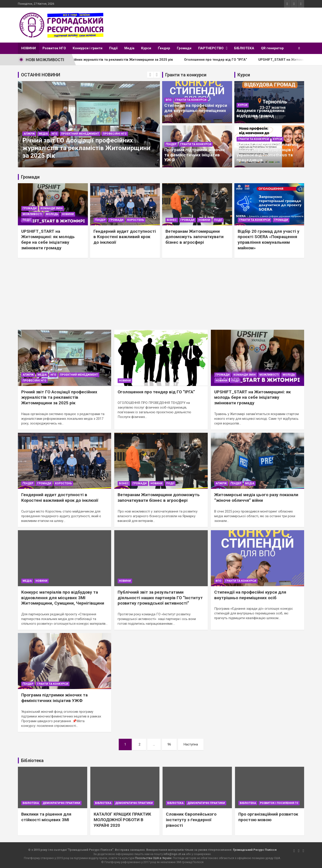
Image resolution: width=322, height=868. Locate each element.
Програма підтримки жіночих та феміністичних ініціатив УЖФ (195, 155)
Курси (146, 48)
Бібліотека (31, 803)
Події (113, 48)
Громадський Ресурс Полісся (255, 850)
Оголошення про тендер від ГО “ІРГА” (229, 60)
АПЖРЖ (29, 134)
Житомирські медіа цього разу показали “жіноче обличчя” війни (256, 498)
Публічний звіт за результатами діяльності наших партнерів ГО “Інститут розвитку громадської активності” (160, 598)
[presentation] (150, 75)
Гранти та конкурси (191, 100)
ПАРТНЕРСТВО (211, 48)
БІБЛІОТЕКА (244, 48)
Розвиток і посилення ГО (279, 803)
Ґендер (164, 48)
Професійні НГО (115, 134)
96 (169, 744)
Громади (184, 48)
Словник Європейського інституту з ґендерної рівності (191, 820)
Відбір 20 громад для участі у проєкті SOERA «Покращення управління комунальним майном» (269, 240)
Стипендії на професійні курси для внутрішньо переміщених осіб (196, 111)
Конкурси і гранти (88, 48)
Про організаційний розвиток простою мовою (268, 817)
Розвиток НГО (54, 48)
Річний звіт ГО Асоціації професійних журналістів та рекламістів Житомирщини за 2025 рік (110, 60)
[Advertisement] (161, 296)
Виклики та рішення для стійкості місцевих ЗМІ (46, 817)
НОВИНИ (29, 48)
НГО (54, 134)
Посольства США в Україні (153, 858)
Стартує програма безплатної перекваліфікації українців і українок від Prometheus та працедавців (267, 152)
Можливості (32, 214)
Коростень (136, 220)
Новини (68, 214)
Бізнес (172, 220)
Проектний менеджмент (80, 134)
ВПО (169, 100)
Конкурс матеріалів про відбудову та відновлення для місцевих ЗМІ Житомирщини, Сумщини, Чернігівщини (63, 598)
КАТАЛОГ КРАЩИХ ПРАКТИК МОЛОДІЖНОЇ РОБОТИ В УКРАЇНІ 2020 (122, 820)
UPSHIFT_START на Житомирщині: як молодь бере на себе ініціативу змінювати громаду (48, 240)
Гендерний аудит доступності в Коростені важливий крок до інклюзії (125, 237)
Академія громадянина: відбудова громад (261, 113)
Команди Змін (52, 208)
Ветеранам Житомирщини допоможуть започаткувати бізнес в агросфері (195, 237)
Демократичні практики (61, 803)
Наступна (191, 744)
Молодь (52, 214)
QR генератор (272, 48)
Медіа (129, 48)
